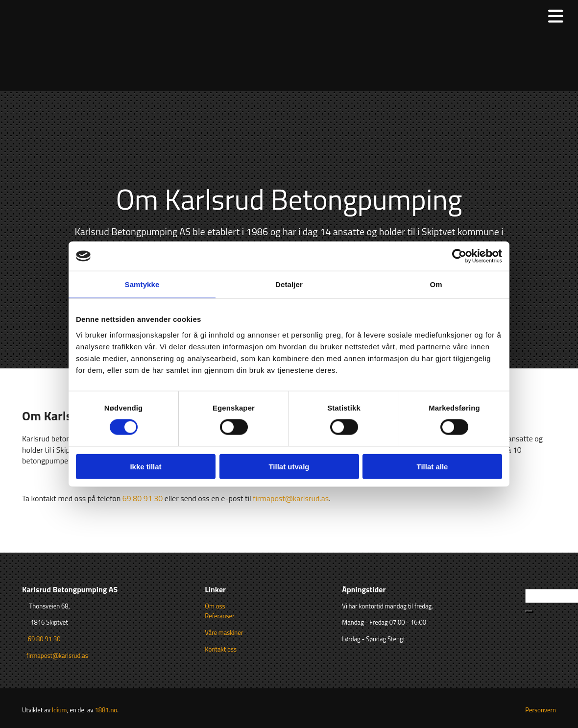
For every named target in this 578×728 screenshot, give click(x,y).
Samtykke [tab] (142, 284)
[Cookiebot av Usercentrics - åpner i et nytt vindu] (459, 256)
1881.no (106, 710)
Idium (60, 710)
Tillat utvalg (289, 466)
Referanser (219, 616)
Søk (531, 583)
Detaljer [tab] (289, 284)
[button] (529, 611)
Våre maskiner (224, 632)
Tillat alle (433, 466)
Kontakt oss (221, 649)
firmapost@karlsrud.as (291, 498)
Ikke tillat (145, 466)
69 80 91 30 (143, 498)
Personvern (541, 710)
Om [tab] (436, 284)
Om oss (215, 606)
